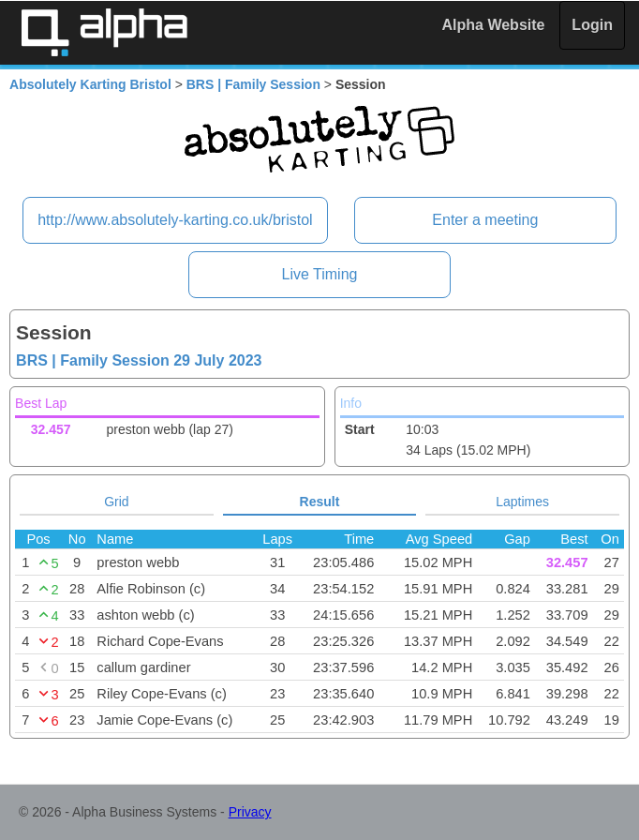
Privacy (250, 812)
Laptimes (522, 502)
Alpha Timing (104, 32)
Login (592, 25)
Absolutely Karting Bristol (90, 84)
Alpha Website (494, 25)
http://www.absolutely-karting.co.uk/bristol (175, 220)
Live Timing (320, 274)
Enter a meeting (485, 220)
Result (320, 502)
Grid (116, 502)
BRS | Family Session (253, 84)
